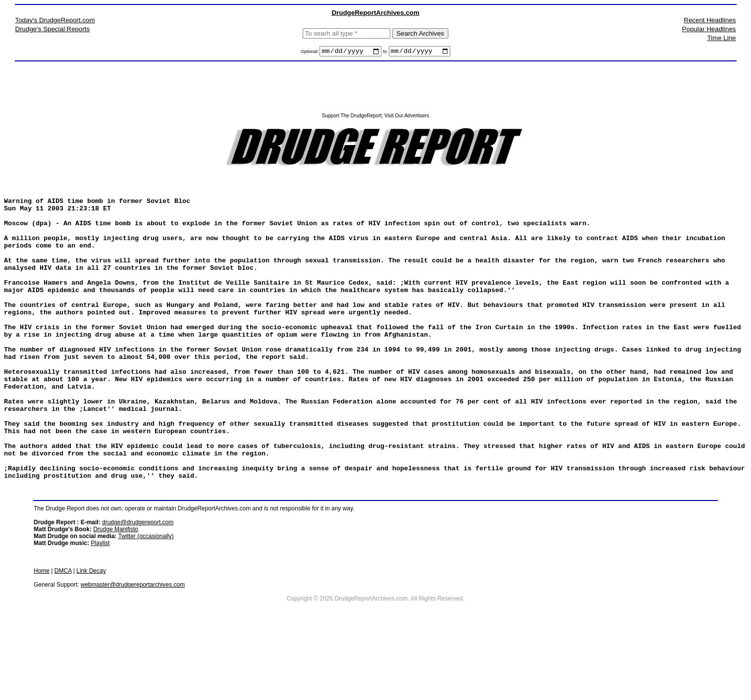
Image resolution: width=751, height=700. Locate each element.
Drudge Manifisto (116, 592)
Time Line (721, 38)
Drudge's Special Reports (53, 29)
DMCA (63, 633)
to (385, 53)
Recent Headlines (710, 20)
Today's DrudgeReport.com (55, 20)
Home (42, 633)
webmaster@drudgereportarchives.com (133, 647)
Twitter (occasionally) (146, 599)
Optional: (310, 53)
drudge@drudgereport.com (138, 585)
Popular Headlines (709, 29)
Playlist (100, 605)
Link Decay (91, 633)
